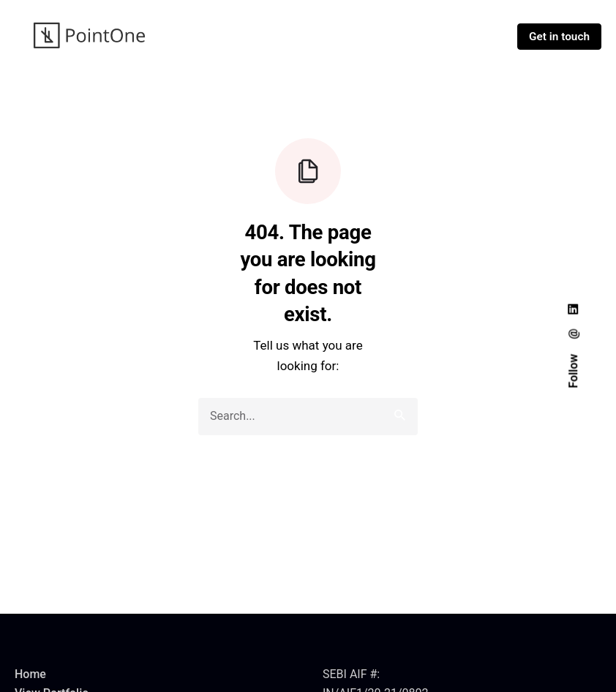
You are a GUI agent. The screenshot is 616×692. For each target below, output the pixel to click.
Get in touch (559, 37)
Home (30, 674)
